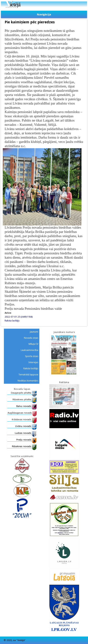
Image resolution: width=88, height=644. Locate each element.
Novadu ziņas (31, 338)
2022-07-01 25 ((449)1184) (19, 317)
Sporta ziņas (32, 356)
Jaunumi (34, 332)
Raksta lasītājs (12, 321)
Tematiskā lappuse (28, 375)
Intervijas (33, 362)
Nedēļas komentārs (28, 381)
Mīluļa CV (34, 344)
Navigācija (44, 14)
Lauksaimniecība (30, 350)
